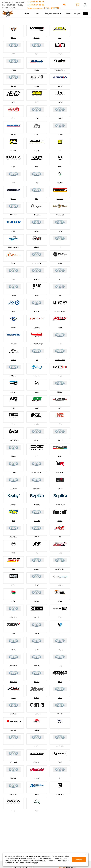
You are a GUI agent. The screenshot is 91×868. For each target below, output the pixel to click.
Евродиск (14, 794)
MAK (60, 376)
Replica (37, 505)
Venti (60, 634)
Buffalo (37, 134)
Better (37, 118)
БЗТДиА (14, 778)
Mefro (37, 392)
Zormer (60, 762)
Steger (60, 585)
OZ (37, 456)
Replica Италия (60, 505)
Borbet (13, 134)
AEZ (13, 54)
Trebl (60, 617)
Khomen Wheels (60, 312)
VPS (60, 666)
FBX (37, 199)
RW (37, 553)
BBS (14, 118)
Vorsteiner (14, 666)
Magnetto (37, 376)
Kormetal (37, 328)
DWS (60, 167)
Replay (13, 505)
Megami (60, 392)
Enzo (37, 183)
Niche (37, 424)
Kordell (13, 328)
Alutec (37, 70)
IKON (60, 263)
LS (37, 360)
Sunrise (37, 601)
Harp (14, 231)
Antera (13, 86)
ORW (60, 440)
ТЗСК (37, 811)
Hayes (60, 231)
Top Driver (14, 617)
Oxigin (14, 456)
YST (60, 730)
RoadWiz (37, 521)
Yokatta (37, 730)
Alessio (14, 70)
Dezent (37, 151)
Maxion (14, 392)
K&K (37, 295)
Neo (60, 408)
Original (37, 440)
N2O (37, 408)
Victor (37, 650)
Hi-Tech (37, 247)
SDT (14, 569)
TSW (14, 634)
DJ (60, 151)
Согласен (79, 860)
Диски (27, 14)
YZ (13, 746)
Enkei (14, 183)
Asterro (60, 86)
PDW (60, 456)
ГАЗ (60, 778)
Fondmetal (60, 199)
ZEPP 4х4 (14, 762)
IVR (60, 279)
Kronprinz (13, 344)
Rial (14, 521)
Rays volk (14, 489)
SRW (37, 585)
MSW (13, 408)
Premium (14, 473)
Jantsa (13, 295)
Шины (38, 14)
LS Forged (14, 376)
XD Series (37, 714)
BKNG (60, 118)
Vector (37, 634)
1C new (14, 38)
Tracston (37, 617)
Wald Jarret (14, 682)
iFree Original (37, 263)
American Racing (60, 70)
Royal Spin (14, 537)
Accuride (37, 38)
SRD (13, 585)
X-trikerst (14, 714)
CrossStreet (13, 151)
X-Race (37, 698)
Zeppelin (37, 762)
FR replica (37, 215)
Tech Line (60, 601)
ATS (37, 102)
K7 (60, 295)
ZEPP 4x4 (60, 746)
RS (60, 537)
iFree (13, 263)
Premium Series (37, 473)
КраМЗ (37, 794)
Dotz (14, 167)
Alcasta (60, 54)
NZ (60, 424)
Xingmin (60, 714)
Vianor (14, 650)
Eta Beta (60, 183)
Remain (60, 489)
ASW (13, 102)
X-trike (60, 698)
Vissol (60, 650)
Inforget (37, 279)
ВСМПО (37, 778)
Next (14, 424)
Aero (60, 38)
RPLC (37, 537)
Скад (14, 811)
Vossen (37, 666)
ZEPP (37, 746)
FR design (14, 215)
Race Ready (60, 473)
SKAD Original (60, 569)
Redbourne (37, 489)
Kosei (60, 328)
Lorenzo (13, 360)
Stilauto (14, 601)
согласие (63, 859)
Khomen (37, 312)
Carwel (60, 134)
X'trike (14, 698)
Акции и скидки (73, 14)
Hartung (37, 231)
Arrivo (37, 86)
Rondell (60, 521)
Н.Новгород (60, 794)
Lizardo (60, 344)
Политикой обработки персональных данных (41, 861)
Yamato (14, 730)
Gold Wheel (60, 215)
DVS (37, 167)
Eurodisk (14, 199)
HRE (60, 247)
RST (14, 553)
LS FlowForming (60, 360)
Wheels (37, 682)
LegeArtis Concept (37, 344)
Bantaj (60, 102)
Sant (60, 553)
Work (60, 682)
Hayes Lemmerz (13, 247)
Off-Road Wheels (14, 440)
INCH (13, 279)
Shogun (37, 569)
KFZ (14, 312)
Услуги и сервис (52, 14)
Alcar (37, 54)
